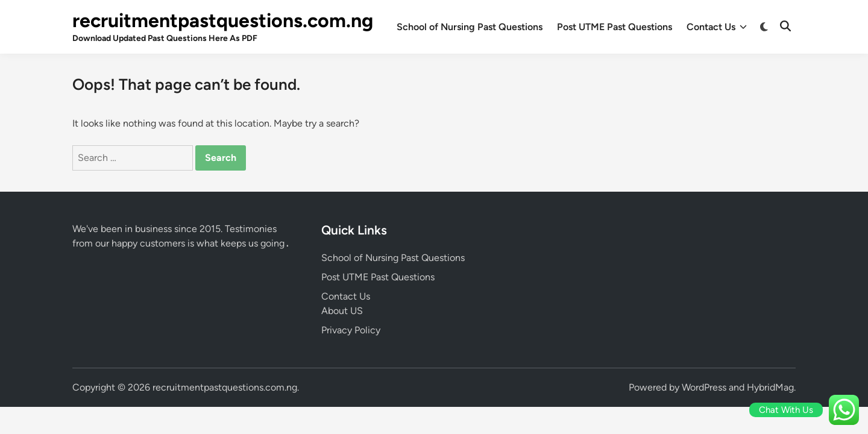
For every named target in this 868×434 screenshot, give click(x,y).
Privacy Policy (351, 330)
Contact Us (717, 27)
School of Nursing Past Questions (470, 27)
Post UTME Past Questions (615, 27)
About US (342, 311)
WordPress (704, 387)
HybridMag (770, 387)
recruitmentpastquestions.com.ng (223, 20)
